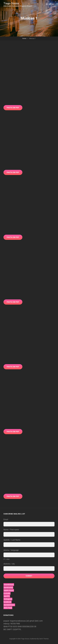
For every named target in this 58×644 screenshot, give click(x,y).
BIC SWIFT (8, 629)
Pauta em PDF (13, 108)
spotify (7, 596)
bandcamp (8, 587)
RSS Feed (8, 608)
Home (24, 38)
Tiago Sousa (11, 3)
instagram (8, 599)
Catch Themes (44, 639)
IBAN (6, 627)
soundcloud (9, 585)
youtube (7, 593)
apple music (9, 590)
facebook (7, 602)
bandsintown (9, 605)
